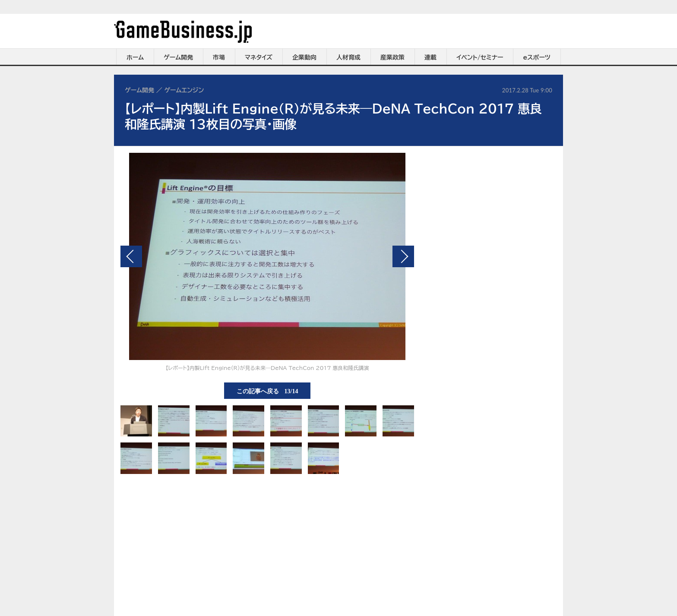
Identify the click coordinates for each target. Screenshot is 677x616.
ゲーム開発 (178, 57)
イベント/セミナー (480, 57)
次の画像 (403, 256)
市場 (219, 57)
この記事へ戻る (267, 391)
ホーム (135, 57)
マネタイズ (259, 57)
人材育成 (348, 57)
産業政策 (392, 57)
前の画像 (131, 256)
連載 (430, 57)
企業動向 (304, 57)
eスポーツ (537, 57)
